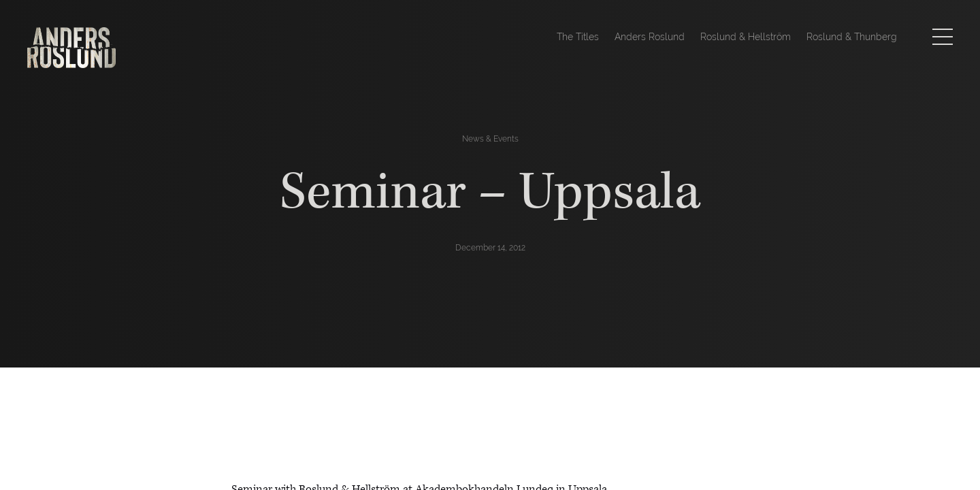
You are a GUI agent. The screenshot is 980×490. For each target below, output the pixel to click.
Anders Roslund (650, 37)
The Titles (578, 37)
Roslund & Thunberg (852, 37)
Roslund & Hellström (746, 37)
